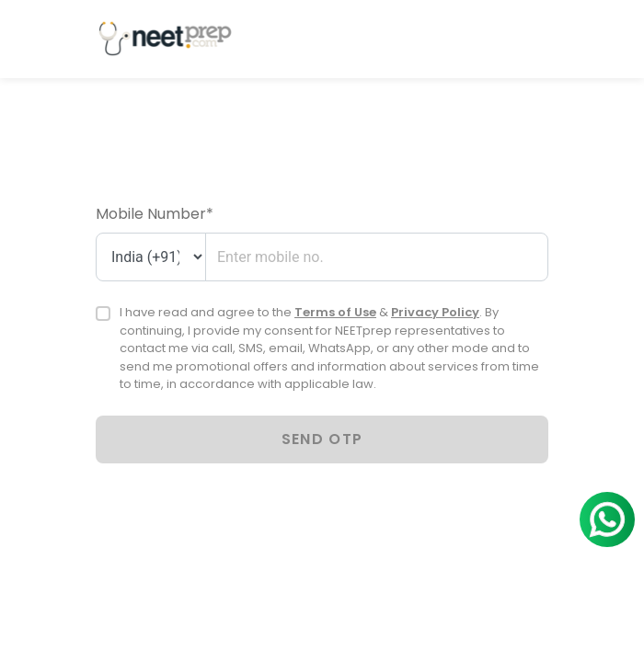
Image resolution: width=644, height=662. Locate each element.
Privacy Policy (435, 312)
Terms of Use (335, 312)
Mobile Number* (155, 214)
